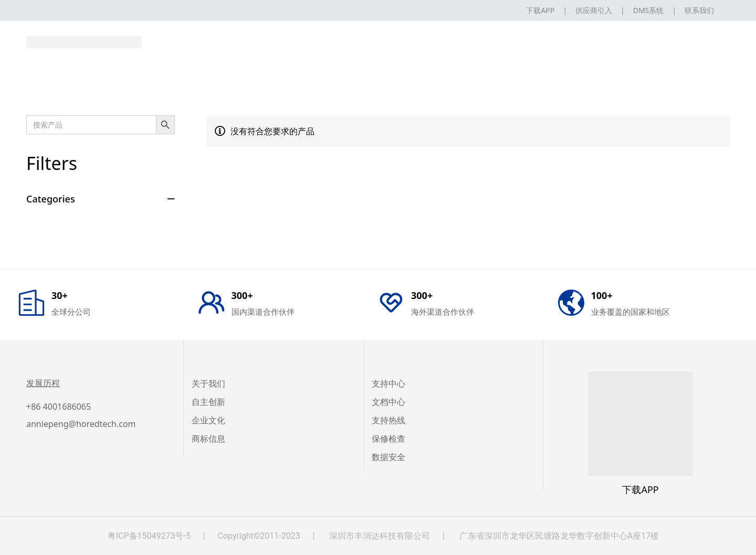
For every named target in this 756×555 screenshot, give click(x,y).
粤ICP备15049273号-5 (149, 536)
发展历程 (43, 383)
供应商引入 (594, 10)
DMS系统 (649, 10)
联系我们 (699, 10)
